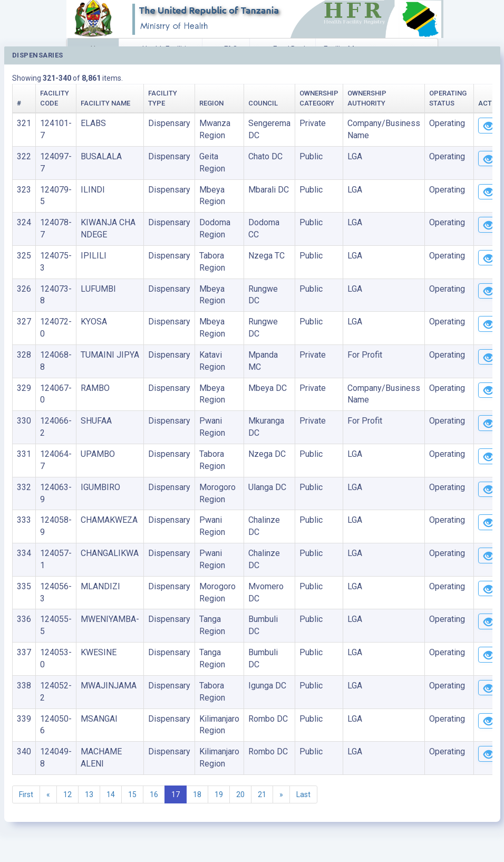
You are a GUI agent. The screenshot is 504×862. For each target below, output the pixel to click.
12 (67, 794)
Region (211, 103)
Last (303, 794)
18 (197, 794)
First (26, 794)
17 (176, 794)
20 (240, 794)
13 (89, 794)
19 (219, 794)
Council (263, 103)
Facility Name (105, 103)
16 (154, 794)
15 (132, 794)
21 (262, 794)
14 (111, 794)
